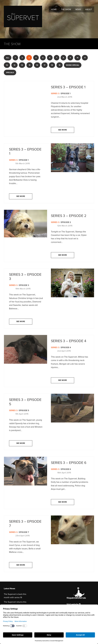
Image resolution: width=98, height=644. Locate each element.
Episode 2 (66, 222)
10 (78, 58)
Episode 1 (66, 93)
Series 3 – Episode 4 (69, 341)
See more (63, 130)
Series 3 (55, 93)
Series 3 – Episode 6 (69, 463)
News (78, 9)
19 (60, 65)
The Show (66, 9)
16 (37, 65)
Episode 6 (66, 469)
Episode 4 (66, 347)
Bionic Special (73, 65)
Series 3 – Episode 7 (25, 524)
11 (85, 58)
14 (22, 65)
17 (45, 65)
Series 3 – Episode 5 (25, 402)
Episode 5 (24, 410)
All (8, 58)
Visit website (74, 604)
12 (7, 65)
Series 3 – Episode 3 (25, 277)
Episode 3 (24, 285)
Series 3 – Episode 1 (68, 87)
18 (52, 65)
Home (54, 9)
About (89, 9)
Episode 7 (24, 532)
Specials (10, 72)
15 (30, 65)
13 (14, 65)
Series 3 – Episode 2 (69, 216)
